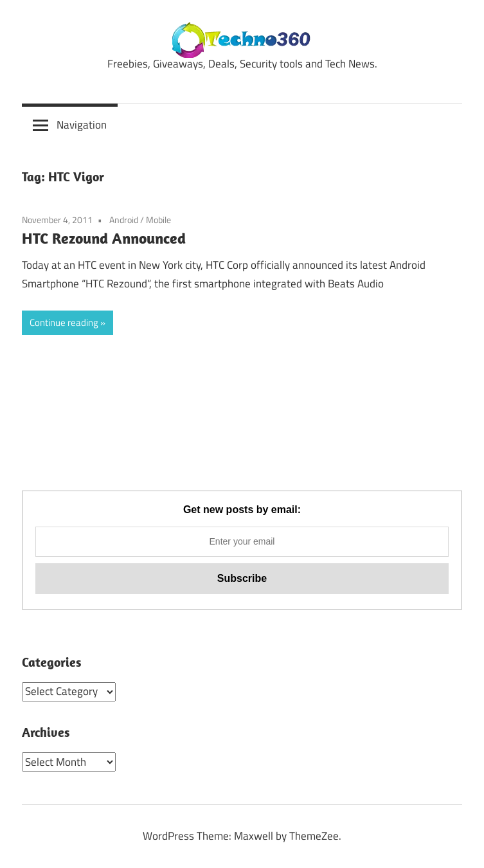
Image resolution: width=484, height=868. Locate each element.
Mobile (158, 220)
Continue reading (64, 322)
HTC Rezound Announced (104, 238)
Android (124, 220)
